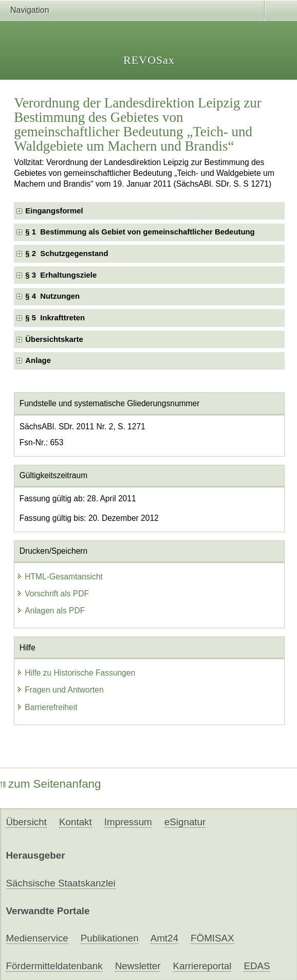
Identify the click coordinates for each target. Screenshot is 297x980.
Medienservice (37, 938)
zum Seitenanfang (51, 784)
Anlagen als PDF (51, 611)
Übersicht (26, 822)
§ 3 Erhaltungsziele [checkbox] (61, 275)
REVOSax (149, 60)
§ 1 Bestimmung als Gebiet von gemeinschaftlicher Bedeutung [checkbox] (140, 232)
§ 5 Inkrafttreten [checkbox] (55, 318)
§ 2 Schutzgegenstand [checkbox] (67, 253)
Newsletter (138, 966)
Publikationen (110, 938)
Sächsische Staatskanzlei (61, 883)
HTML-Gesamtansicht (60, 577)
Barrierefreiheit (47, 707)
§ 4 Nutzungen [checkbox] (52, 296)
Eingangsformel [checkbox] (54, 211)
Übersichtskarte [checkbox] (54, 339)
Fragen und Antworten (60, 690)
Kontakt (76, 822)
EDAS (257, 966)
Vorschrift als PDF (53, 594)
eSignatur (185, 822)
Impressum (128, 822)
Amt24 (164, 938)
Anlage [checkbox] (38, 360)
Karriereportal (202, 966)
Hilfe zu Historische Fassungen (76, 673)
